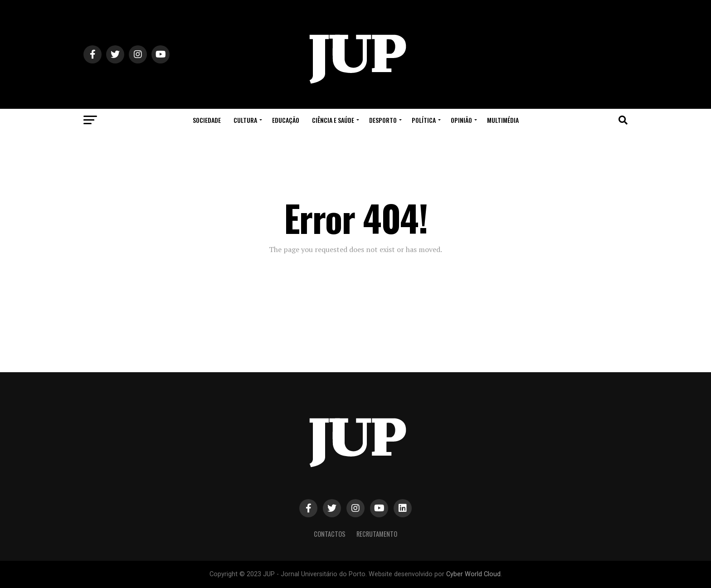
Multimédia (503, 120)
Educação (286, 120)
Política (424, 120)
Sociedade (207, 120)
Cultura (245, 120)
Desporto (383, 120)
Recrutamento (377, 534)
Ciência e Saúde (333, 120)
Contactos (330, 534)
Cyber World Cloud (473, 574)
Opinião (461, 120)
